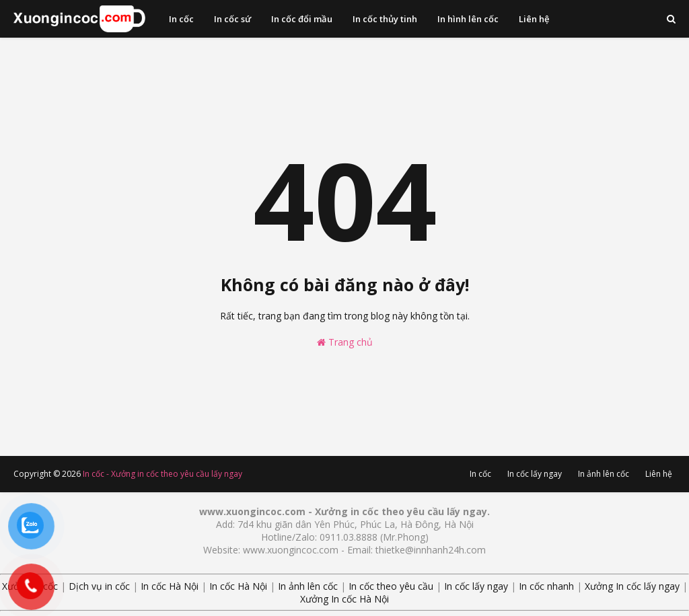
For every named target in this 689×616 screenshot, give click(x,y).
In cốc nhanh (546, 586)
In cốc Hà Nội (170, 586)
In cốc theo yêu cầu (391, 586)
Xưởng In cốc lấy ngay (632, 586)
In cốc (480, 474)
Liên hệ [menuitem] (534, 19)
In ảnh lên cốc (604, 474)
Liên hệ (659, 474)
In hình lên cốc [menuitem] (468, 19)
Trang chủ (345, 342)
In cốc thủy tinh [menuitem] (385, 19)
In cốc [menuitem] (181, 19)
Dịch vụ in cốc (99, 586)
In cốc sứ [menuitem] (232, 19)
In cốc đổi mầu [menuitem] (302, 19)
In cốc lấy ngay (535, 474)
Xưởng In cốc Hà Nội (344, 599)
